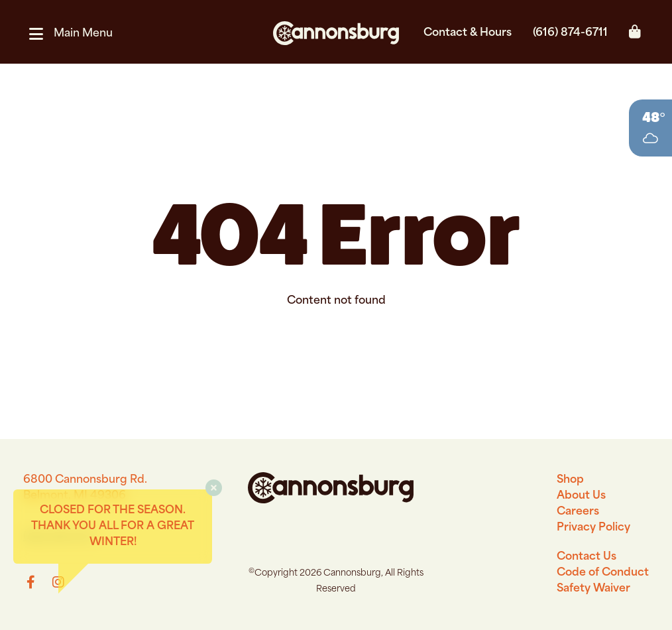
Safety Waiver (593, 589)
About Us (581, 496)
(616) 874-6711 (570, 33)
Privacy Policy (593, 528)
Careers (578, 512)
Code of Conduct (603, 573)
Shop (570, 480)
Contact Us (587, 557)
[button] (76, 34)
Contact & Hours (468, 33)
